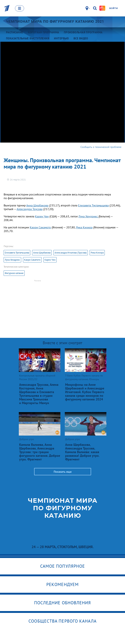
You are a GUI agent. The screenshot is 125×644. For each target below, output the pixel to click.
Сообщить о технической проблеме (101, 147)
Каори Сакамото (40, 227)
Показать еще (63, 472)
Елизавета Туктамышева (93, 205)
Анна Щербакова (37, 205)
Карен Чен (42, 216)
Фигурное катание (14, 273)
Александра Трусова (30, 209)
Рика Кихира (84, 227)
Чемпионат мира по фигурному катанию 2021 (55, 21)
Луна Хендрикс (89, 216)
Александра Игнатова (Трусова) (71, 253)
